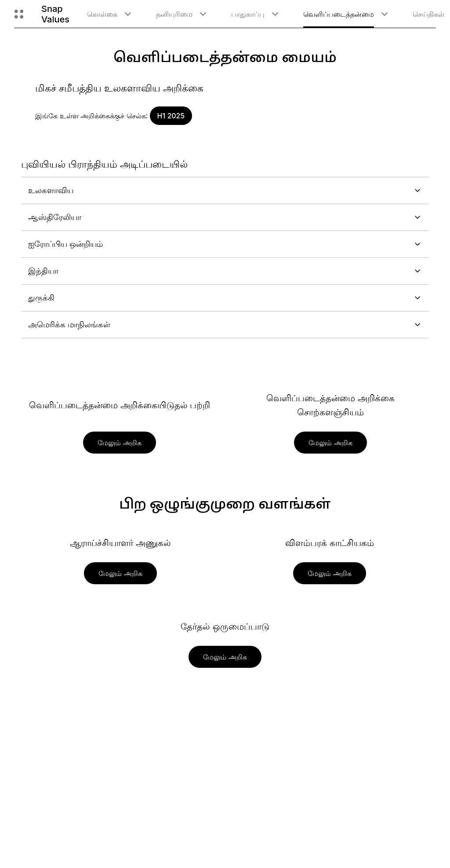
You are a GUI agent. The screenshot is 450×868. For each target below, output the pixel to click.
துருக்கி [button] (225, 298)
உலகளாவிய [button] (225, 190)
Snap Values (55, 14)
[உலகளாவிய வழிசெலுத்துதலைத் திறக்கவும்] (19, 14)
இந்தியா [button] (225, 271)
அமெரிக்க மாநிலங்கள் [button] (225, 324)
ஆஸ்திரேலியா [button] (225, 217)
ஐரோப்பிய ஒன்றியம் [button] (225, 244)
